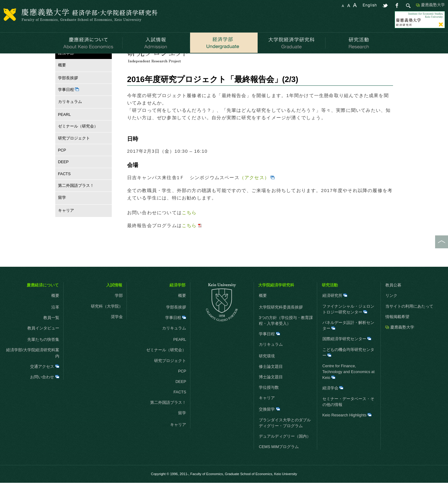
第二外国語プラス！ (76, 207)
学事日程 (69, 111)
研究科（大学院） (107, 327)
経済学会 (333, 409)
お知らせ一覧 (140, 61)
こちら (189, 234)
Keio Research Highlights (347, 436)
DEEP (63, 183)
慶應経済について (43, 306)
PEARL (64, 135)
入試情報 (114, 306)
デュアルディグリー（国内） (285, 457)
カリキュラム (69, 123)
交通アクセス (45, 388)
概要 (61, 86)
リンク (391, 317)
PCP (62, 171)
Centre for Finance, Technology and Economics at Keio (349, 393)
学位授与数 (269, 409)
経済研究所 (335, 317)
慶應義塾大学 (433, 5)
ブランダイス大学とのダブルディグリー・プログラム (285, 444)
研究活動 (330, 306)
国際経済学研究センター (347, 360)
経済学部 (80, 61)
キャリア (65, 232)
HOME (61, 61)
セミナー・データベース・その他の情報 (348, 423)
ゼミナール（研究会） (78, 147)
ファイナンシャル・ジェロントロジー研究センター (348, 330)
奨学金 (117, 338)
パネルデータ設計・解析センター (348, 347)
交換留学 (269, 430)
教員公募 (393, 306)
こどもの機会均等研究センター (348, 373)
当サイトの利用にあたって (409, 327)
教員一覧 (51, 339)
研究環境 (267, 377)
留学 (61, 219)
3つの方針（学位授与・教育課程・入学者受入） (286, 342)
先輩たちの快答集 (43, 361)
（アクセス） (254, 199)
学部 (119, 317)
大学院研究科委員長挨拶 (281, 328)
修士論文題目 (271, 388)
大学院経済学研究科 (276, 306)
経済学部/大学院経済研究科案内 (33, 374)
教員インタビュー (35, 349)
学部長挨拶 (68, 99)
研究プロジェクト (108, 61)
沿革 (55, 328)
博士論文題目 (271, 398)
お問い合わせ (45, 398)
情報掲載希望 (397, 338)
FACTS (64, 195)
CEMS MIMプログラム (279, 468)
